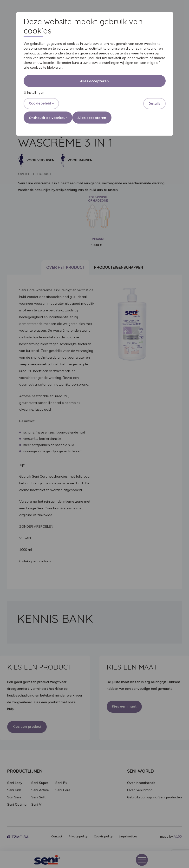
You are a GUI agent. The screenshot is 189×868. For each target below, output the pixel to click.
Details (154, 104)
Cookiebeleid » (41, 103)
